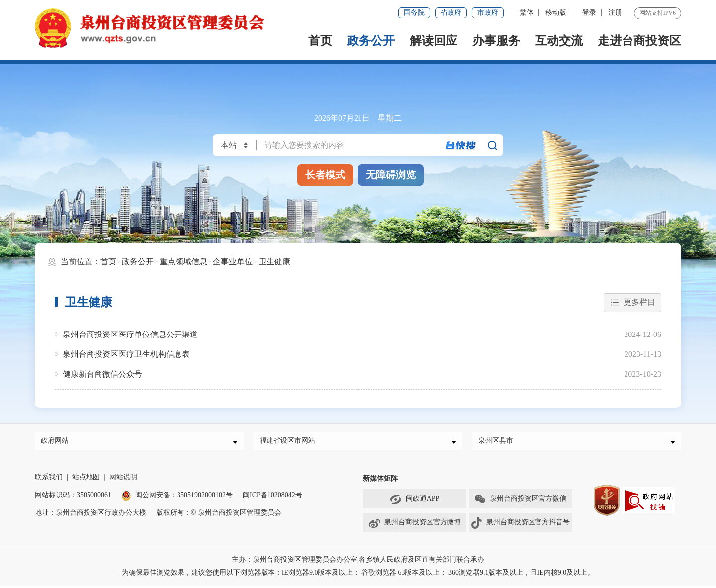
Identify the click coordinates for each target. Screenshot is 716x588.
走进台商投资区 (639, 41)
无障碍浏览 (391, 175)
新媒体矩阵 (380, 481)
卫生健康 (274, 262)
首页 (320, 41)
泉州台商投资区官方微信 (520, 502)
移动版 (556, 13)
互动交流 (559, 41)
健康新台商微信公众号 (102, 374)
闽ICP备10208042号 (272, 498)
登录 (589, 13)
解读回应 (434, 41)
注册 (615, 13)
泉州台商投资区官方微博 (414, 526)
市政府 (488, 13)
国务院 (414, 13)
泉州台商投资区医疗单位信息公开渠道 (130, 334)
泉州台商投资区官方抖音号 (520, 526)
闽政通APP (415, 502)
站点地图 (86, 480)
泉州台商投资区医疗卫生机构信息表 (126, 354)
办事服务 (496, 41)
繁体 (527, 13)
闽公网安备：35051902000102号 (177, 498)
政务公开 (371, 41)
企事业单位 (233, 262)
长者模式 (325, 175)
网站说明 (123, 480)
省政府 (451, 13)
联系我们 (49, 480)
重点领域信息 (183, 262)
